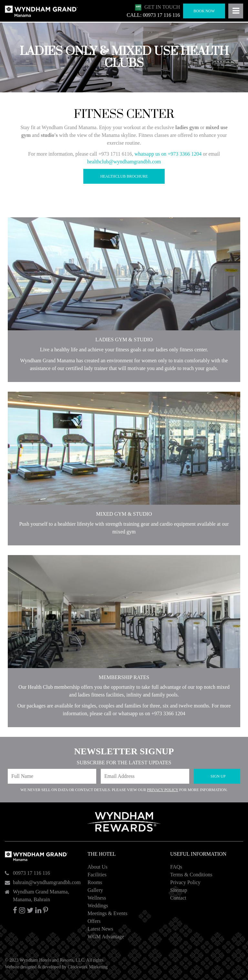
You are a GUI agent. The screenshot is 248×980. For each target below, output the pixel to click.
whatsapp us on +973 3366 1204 (168, 154)
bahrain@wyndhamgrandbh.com (47, 882)
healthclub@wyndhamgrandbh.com (124, 162)
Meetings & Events (108, 913)
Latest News (100, 929)
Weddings (98, 906)
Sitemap (179, 890)
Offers (94, 921)
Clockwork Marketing (88, 967)
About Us (98, 867)
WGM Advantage (106, 937)
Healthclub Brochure (124, 176)
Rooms (95, 882)
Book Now (204, 11)
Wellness (97, 898)
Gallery (95, 890)
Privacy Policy (163, 790)
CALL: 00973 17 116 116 (153, 15)
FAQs (176, 867)
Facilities (97, 875)
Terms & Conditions (191, 875)
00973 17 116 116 (31, 873)
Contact (178, 898)
